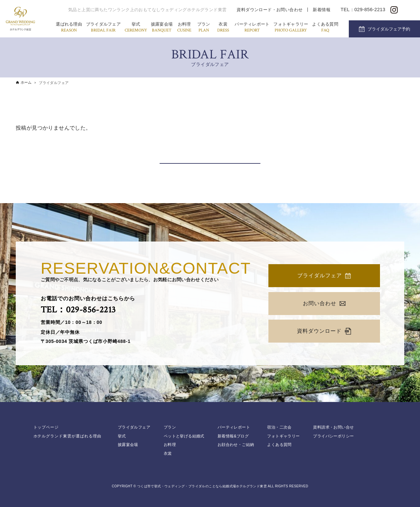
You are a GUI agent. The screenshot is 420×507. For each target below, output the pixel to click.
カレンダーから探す (210, 156)
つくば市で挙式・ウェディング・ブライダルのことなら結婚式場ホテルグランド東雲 (202, 486)
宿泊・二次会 (279, 427)
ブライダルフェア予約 (389, 29)
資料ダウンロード (324, 331)
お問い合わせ (324, 303)
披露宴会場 (162, 28)
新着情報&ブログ (233, 436)
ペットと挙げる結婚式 (184, 436)
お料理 (184, 28)
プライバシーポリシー (333, 436)
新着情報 (322, 10)
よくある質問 (325, 28)
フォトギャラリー (291, 28)
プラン (204, 28)
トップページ (46, 427)
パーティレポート (252, 28)
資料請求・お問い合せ (333, 427)
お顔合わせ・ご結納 (236, 445)
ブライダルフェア (103, 28)
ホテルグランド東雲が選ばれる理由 (67, 436)
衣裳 (223, 28)
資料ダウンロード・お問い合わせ (270, 10)
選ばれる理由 (69, 28)
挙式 (136, 28)
